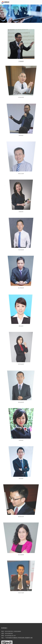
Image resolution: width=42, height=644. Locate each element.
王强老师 (21, 61)
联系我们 (4, 628)
